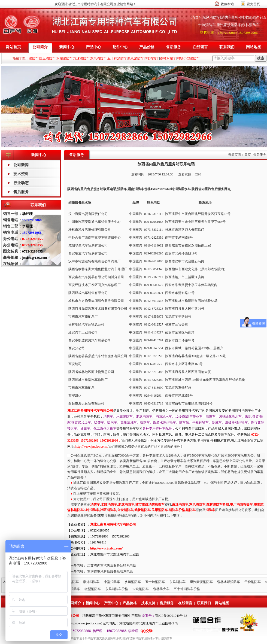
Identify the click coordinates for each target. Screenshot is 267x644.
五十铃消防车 (155, 582)
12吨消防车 (141, 589)
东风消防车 (177, 582)
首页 (248, 155)
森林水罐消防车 (229, 582)
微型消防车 (93, 589)
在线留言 (200, 47)
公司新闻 (21, 165)
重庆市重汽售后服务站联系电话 (110, 572)
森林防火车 (161, 589)
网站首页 (13, 47)
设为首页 (253, 4)
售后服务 (174, 47)
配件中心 (120, 47)
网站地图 (254, 47)
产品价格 (147, 47)
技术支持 (148, 603)
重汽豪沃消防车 (201, 582)
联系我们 (227, 47)
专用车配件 (226, 435)
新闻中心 (67, 47)
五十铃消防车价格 (187, 589)
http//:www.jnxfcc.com (85, 623)
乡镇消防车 (133, 582)
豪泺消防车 (91, 582)
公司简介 (40, 47)
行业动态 (21, 183)
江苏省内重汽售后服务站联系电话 (112, 566)
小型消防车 (112, 582)
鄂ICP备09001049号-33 (171, 616)
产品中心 (93, 47)
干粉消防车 (253, 582)
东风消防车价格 (117, 589)
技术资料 (21, 174)
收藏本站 (227, 4)
